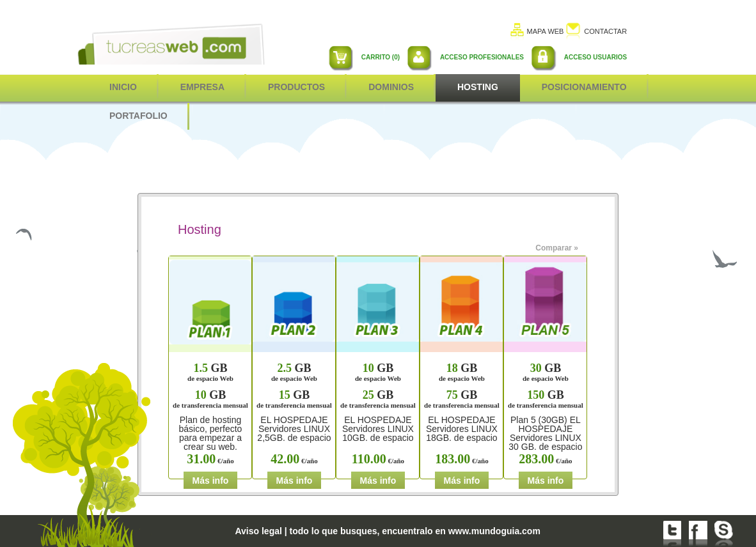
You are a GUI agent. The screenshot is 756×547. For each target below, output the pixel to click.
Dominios (391, 87)
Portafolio (138, 116)
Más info (211, 481)
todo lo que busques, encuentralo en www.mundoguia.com (415, 531)
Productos (296, 87)
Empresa (202, 87)
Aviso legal (258, 531)
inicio (123, 87)
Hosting (478, 87)
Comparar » (557, 248)
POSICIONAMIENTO (584, 87)
